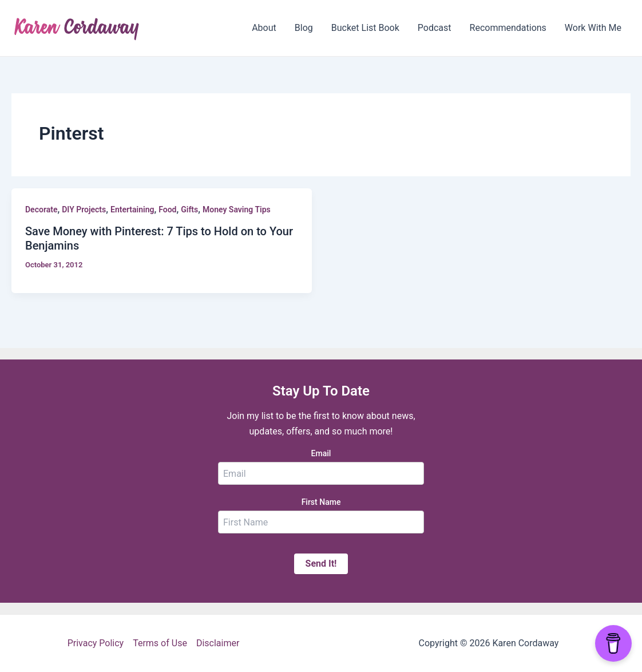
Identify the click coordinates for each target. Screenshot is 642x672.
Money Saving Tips (237, 209)
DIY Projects (84, 209)
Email (321, 453)
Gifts (189, 209)
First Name (321, 502)
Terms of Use (160, 643)
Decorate (41, 209)
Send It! (321, 564)
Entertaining (132, 209)
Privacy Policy (96, 643)
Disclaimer (218, 643)
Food (167, 209)
